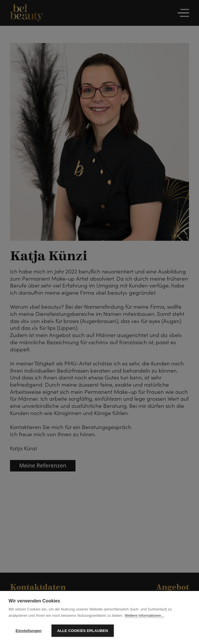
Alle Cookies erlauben (83, 631)
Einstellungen (28, 631)
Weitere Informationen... (145, 615)
